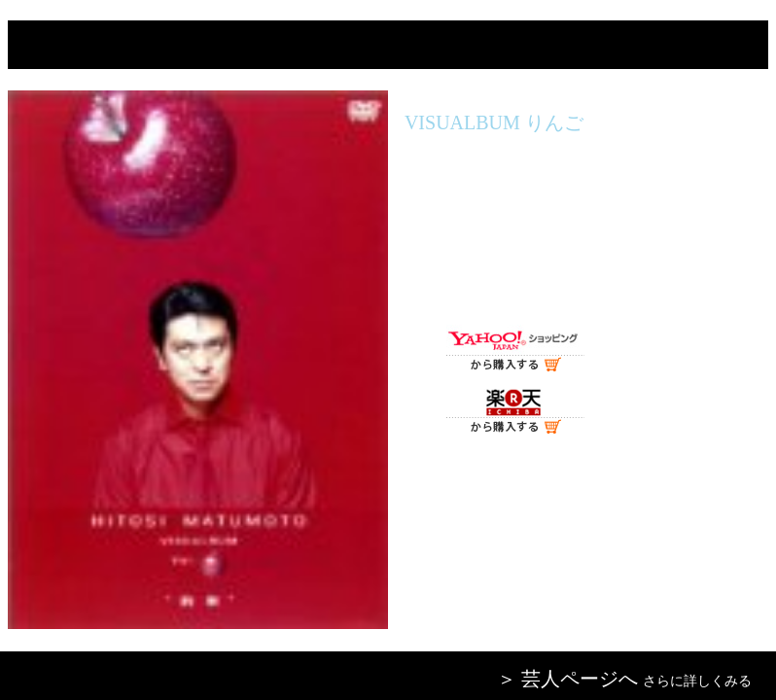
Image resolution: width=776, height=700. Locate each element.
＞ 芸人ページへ (567, 679)
